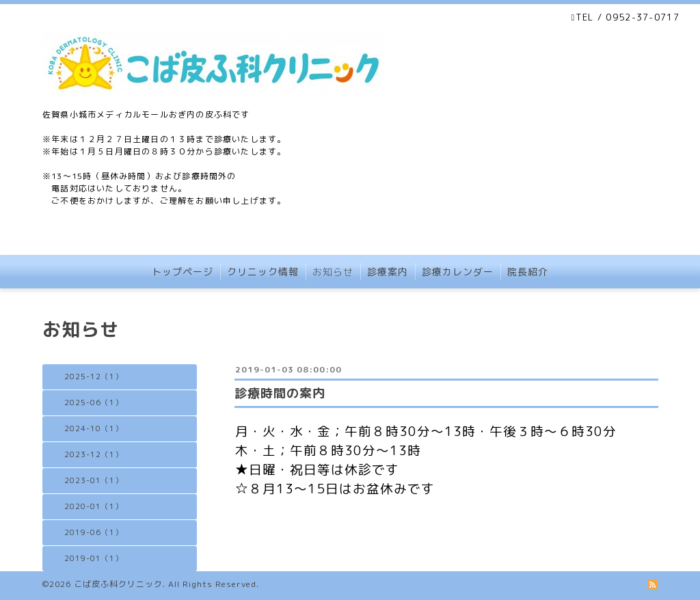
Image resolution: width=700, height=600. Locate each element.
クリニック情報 (263, 272)
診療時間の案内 (280, 393)
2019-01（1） (94, 558)
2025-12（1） (94, 377)
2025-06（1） (94, 403)
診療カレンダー (458, 272)
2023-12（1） (94, 454)
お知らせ (333, 272)
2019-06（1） (94, 532)
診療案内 (388, 272)
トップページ (183, 272)
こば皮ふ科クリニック (118, 584)
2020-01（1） (94, 506)
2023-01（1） (94, 480)
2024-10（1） (94, 428)
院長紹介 (528, 272)
